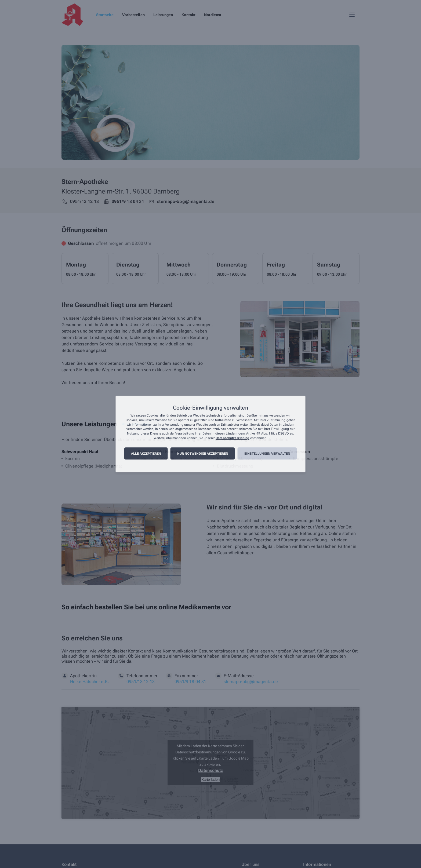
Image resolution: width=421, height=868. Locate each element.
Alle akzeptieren (146, 454)
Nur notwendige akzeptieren (203, 454)
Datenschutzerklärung (232, 438)
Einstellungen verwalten (267, 454)
